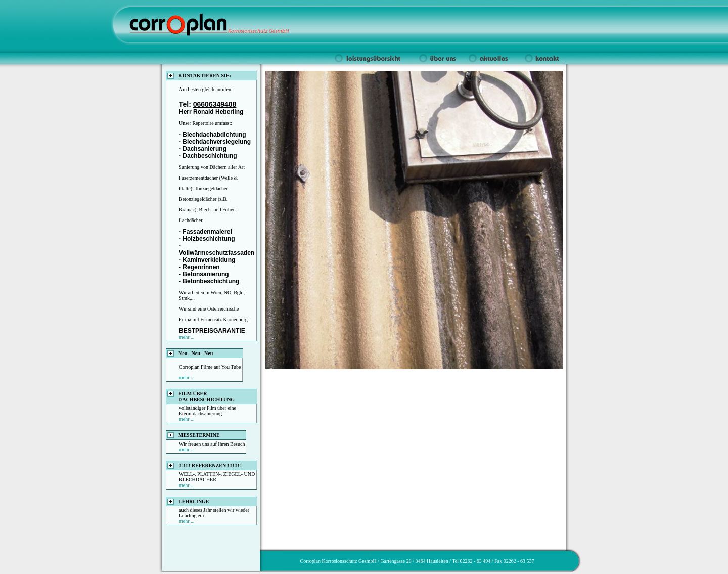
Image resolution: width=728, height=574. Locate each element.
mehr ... (187, 337)
